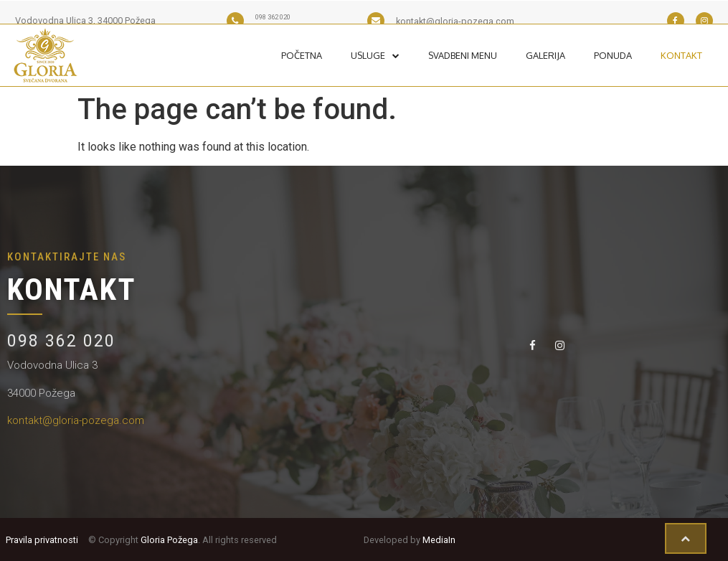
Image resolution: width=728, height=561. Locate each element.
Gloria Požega (169, 540)
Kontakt (681, 55)
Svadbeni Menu (463, 55)
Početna (302, 55)
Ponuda (613, 55)
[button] (686, 539)
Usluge (375, 55)
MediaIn (439, 540)
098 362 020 (61, 341)
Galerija (545, 55)
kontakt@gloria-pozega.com (76, 420)
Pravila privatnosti (42, 540)
